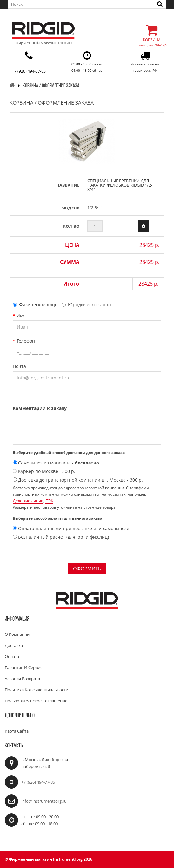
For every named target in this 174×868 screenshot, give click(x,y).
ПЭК (49, 501)
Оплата (12, 656)
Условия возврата (22, 679)
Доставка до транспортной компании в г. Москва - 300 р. (78, 480)
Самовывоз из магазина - (56, 463)
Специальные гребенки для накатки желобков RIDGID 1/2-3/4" (120, 185)
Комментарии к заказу (40, 408)
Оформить (87, 569)
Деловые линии (28, 501)
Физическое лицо (35, 304)
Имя (21, 316)
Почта (19, 366)
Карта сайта (17, 731)
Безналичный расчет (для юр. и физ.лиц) (61, 537)
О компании (17, 634)
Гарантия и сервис (23, 667)
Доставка (14, 645)
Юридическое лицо (86, 304)
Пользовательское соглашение (36, 701)
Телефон (26, 341)
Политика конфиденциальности (37, 690)
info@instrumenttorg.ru (44, 801)
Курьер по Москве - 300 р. (44, 471)
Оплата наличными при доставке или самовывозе (71, 528)
